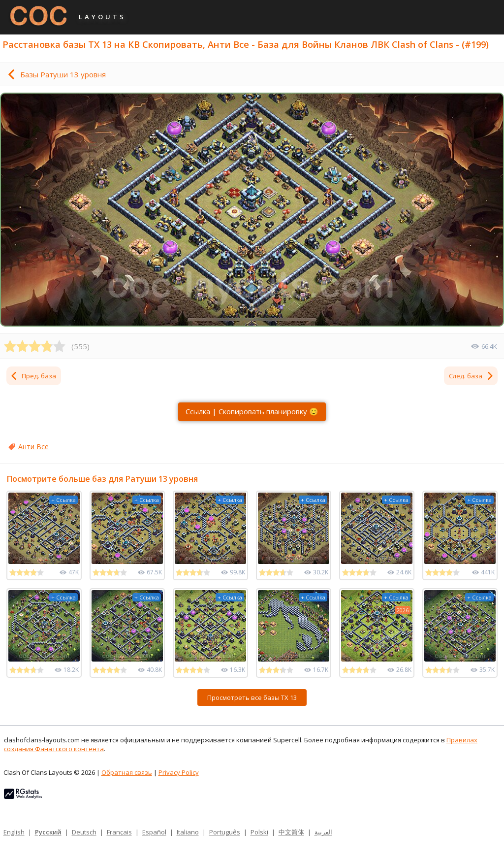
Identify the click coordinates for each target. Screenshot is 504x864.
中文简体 (291, 832)
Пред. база (33, 376)
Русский (48, 832)
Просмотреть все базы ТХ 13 (252, 698)
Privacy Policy (179, 772)
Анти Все (33, 447)
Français (119, 832)
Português (225, 832)
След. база (472, 376)
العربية (323, 832)
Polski (259, 832)
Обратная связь (127, 772)
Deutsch (84, 832)
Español (154, 832)
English (14, 832)
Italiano (188, 832)
